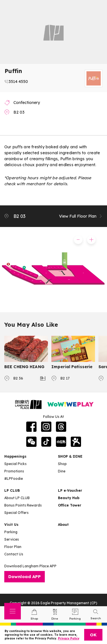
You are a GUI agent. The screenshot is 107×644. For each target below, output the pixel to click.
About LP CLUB (17, 498)
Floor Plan (13, 547)
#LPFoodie (14, 479)
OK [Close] (93, 635)
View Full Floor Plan (81, 216)
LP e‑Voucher (70, 490)
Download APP (25, 577)
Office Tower (70, 505)
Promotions (14, 471)
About (63, 525)
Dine (62, 471)
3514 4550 (18, 82)
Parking (11, 532)
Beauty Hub (69, 498)
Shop (62, 464)
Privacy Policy (69, 638)
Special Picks (15, 464)
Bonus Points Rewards (23, 505)
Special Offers (16, 513)
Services (12, 539)
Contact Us (14, 554)
